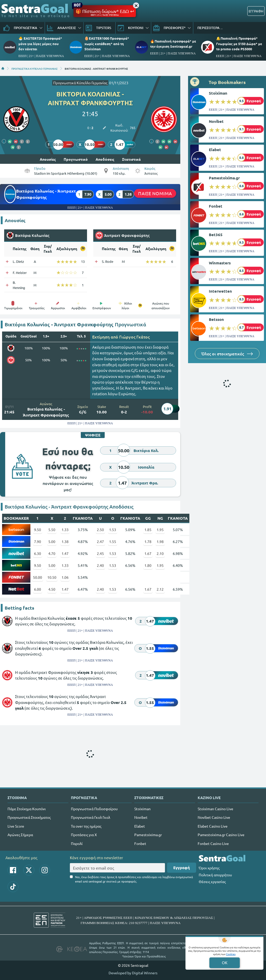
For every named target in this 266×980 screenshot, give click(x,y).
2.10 (160, 553)
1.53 (113, 530)
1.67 (148, 553)
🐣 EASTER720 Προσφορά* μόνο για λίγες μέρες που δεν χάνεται (40, 43)
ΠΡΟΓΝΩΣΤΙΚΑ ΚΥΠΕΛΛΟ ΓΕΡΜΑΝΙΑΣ (35, 68)
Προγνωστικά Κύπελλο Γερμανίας (80, 83)
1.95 (160, 530)
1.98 (160, 541)
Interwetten (220, 291)
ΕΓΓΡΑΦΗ (256, 11)
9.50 (38, 530)
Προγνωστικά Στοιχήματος (29, 817)
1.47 (65, 553)
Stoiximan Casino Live (215, 809)
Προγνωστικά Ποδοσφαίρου (94, 809)
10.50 (52, 577)
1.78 (148, 541)
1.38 (65, 541)
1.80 (148, 565)
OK (225, 963)
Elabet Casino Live (213, 826)
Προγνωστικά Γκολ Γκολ (91, 817)
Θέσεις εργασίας (212, 882)
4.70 (52, 553)
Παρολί (77, 843)
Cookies (231, 954)
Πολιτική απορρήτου (215, 875)
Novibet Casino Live (214, 817)
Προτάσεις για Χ (84, 835)
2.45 (100, 553)
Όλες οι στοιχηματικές (227, 354)
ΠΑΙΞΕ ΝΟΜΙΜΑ (155, 193)
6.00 (38, 589)
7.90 (38, 541)
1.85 (148, 530)
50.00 (38, 577)
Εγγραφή (182, 868)
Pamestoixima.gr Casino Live (221, 835)
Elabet (215, 150)
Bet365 (216, 235)
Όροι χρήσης (209, 868)
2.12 (160, 589)
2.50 (100, 530)
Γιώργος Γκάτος (134, 337)
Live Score (16, 826)
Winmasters (220, 263)
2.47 (100, 541)
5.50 (52, 530)
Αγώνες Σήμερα (20, 835)
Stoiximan (218, 93)
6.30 (38, 553)
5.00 (52, 541)
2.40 (100, 565)
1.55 (113, 541)
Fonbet (216, 206)
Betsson (216, 319)
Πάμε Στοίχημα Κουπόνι (27, 809)
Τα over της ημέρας (86, 826)
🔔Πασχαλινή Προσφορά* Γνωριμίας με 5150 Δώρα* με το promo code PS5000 (239, 43)
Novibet (216, 121)
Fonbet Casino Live (213, 843)
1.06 (65, 577)
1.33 (65, 530)
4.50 (52, 589)
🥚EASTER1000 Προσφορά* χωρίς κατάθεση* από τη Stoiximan (107, 43)
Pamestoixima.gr (224, 178)
